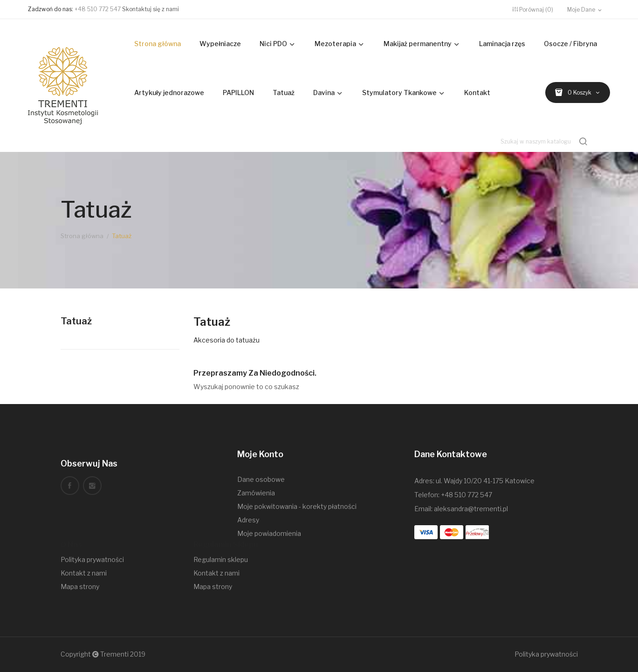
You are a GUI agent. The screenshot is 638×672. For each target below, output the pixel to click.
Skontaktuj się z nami (151, 9)
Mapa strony (80, 586)
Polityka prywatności (92, 559)
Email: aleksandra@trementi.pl (461, 509)
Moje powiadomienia (269, 533)
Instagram (92, 486)
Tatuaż (76, 321)
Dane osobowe (261, 479)
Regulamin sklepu (221, 559)
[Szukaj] (545, 141)
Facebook (70, 486)
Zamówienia (256, 493)
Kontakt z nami (84, 573)
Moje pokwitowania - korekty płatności (297, 506)
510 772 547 (473, 495)
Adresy (248, 520)
